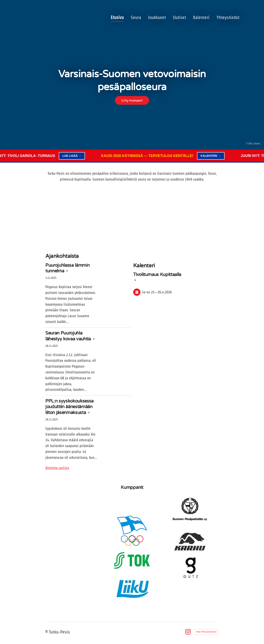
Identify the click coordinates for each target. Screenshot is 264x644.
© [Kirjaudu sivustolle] (47, 632)
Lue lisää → (77, 156)
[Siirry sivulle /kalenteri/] (176, 217)
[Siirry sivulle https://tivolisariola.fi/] (73, 502)
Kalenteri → (216, 156)
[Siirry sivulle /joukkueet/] (88, 217)
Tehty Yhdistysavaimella (206, 632)
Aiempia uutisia (57, 468)
